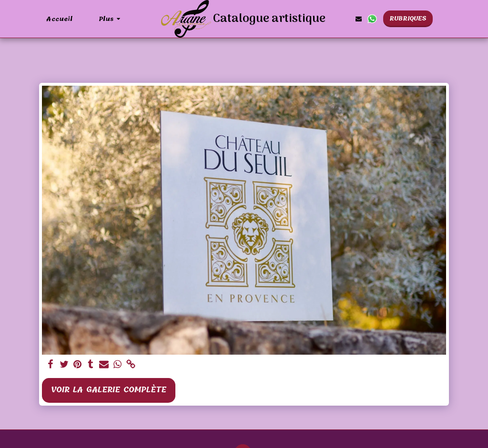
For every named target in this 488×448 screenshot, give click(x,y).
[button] (359, 19)
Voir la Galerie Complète (109, 390)
